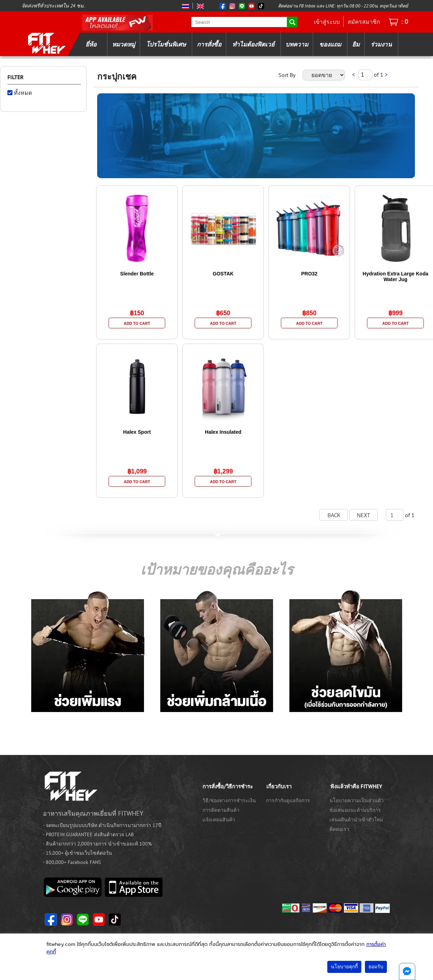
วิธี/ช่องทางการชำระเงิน (229, 800)
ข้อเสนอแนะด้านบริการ (355, 810)
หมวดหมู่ (124, 44)
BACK (334, 515)
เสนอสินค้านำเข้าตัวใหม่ (356, 820)
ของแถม (330, 44)
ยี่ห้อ (91, 44)
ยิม (356, 44)
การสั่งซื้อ (209, 44)
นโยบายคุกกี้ (344, 967)
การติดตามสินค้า (221, 810)
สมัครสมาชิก (364, 22)
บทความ (297, 44)
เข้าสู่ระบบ (327, 22)
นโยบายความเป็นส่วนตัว (357, 800)
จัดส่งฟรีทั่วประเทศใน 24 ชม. (53, 6)
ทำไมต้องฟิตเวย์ (253, 44)
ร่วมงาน (381, 44)
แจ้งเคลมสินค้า (219, 820)
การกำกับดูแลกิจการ (288, 800)
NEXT (364, 515)
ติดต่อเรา (339, 829)
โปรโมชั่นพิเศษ (166, 44)
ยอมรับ (376, 967)
